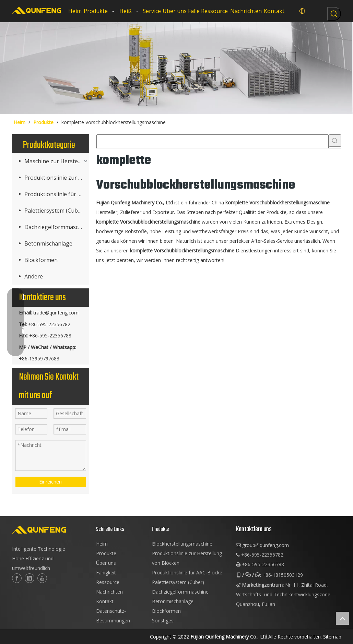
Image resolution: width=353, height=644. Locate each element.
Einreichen (50, 482)
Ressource (108, 582)
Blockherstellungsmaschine (182, 544)
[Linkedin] (30, 578)
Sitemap (332, 637)
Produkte (106, 553)
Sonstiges (163, 621)
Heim (102, 544)
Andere (34, 276)
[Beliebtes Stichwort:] (334, 14)
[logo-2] (51, 530)
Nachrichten (109, 592)
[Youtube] (42, 578)
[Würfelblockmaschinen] (176, 68)
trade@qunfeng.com (56, 313)
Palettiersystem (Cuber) (55, 211)
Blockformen (41, 260)
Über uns (106, 563)
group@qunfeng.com (266, 545)
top (342, 618)
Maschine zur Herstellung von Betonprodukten (57, 161)
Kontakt (105, 601)
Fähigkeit (106, 573)
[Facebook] (17, 578)
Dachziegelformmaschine (57, 227)
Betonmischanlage (48, 243)
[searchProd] (213, 141)
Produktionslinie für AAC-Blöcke (57, 194)
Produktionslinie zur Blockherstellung (57, 178)
